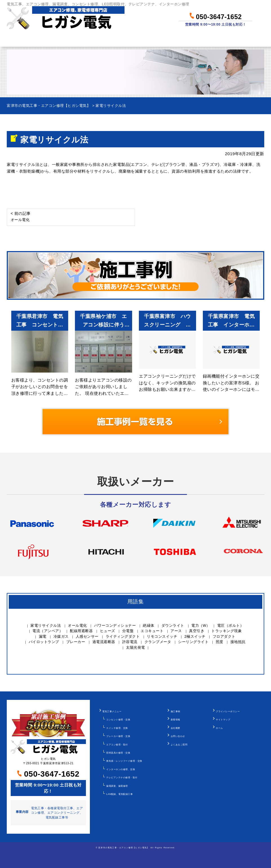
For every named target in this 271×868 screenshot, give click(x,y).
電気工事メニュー (112, 711)
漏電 (43, 636)
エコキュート (152, 631)
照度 (220, 642)
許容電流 (130, 642)
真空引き (197, 631)
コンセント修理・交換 (118, 720)
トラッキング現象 (226, 631)
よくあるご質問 (179, 745)
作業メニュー (59, 39)
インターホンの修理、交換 (121, 769)
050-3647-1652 (216, 16)
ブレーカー (76, 642)
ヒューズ (108, 631)
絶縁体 (149, 625)
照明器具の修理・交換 (118, 753)
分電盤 (128, 631)
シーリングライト (193, 642)
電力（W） (201, 625)
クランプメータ (158, 642)
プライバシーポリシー (228, 711)
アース (176, 631)
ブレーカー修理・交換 (118, 736)
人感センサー (87, 636)
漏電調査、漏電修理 (117, 786)
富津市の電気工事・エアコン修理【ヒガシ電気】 (124, 848)
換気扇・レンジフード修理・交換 (124, 761)
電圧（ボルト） (231, 625)
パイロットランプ (44, 642)
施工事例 (176, 711)
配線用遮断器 (81, 631)
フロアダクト (224, 636)
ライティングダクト (123, 636)
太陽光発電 (135, 647)
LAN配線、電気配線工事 (119, 794)
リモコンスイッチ (162, 636)
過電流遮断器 (104, 642)
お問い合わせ (246, 39)
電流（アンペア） (48, 631)
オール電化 (77, 625)
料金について (109, 39)
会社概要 (176, 728)
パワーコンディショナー (115, 625)
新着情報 (176, 720)
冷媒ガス (61, 636)
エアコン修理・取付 (117, 745)
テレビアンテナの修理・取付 (122, 777)
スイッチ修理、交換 (117, 728)
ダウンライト (173, 625)
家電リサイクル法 (46, 625)
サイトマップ (223, 720)
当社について (197, 39)
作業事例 (153, 39)
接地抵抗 (238, 642)
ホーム (17, 39)
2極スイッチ (195, 636)
